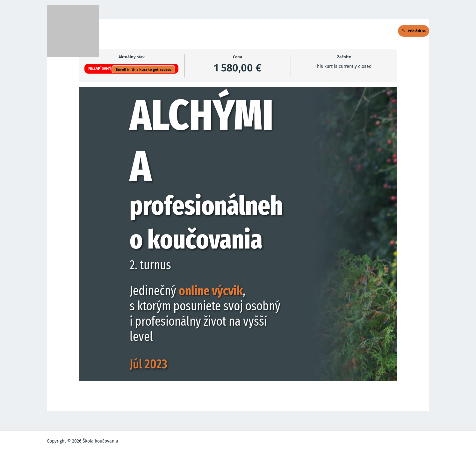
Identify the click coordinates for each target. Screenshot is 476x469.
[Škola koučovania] (73, 31)
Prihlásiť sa (414, 31)
